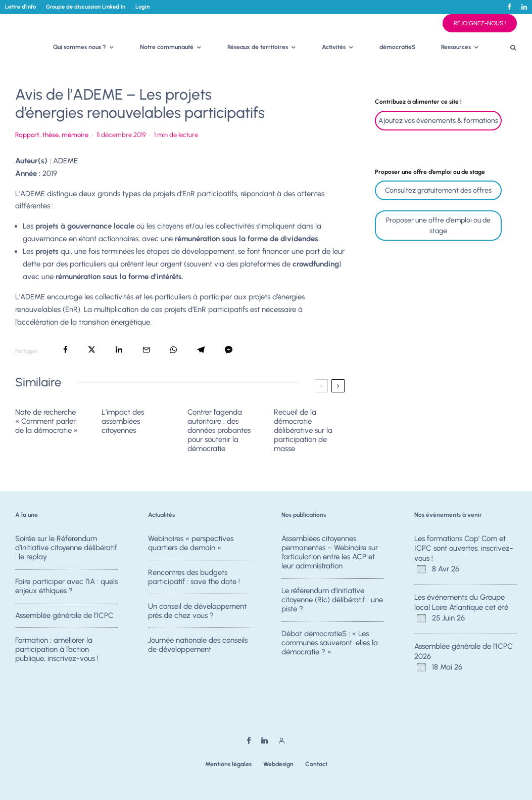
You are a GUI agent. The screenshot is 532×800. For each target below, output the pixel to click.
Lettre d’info (20, 7)
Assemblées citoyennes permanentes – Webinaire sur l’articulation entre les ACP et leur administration (330, 552)
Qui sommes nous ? (80, 47)
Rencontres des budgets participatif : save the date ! (194, 577)
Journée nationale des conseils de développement (198, 650)
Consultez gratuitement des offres (438, 190)
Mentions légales (228, 764)
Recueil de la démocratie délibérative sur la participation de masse (303, 430)
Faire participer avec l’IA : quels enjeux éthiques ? (66, 586)
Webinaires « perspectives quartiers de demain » (191, 543)
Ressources (456, 47)
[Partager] (65, 350)
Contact (316, 764)
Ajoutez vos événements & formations (438, 121)
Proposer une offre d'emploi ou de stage (438, 226)
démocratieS (398, 47)
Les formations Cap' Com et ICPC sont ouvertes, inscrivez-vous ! (464, 548)
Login (142, 7)
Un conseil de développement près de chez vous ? (197, 612)
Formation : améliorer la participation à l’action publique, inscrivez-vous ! (57, 654)
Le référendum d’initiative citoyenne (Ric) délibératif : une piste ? (332, 600)
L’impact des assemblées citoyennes (123, 421)
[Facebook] (509, 7)
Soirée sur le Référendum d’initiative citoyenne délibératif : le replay (66, 548)
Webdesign (278, 764)
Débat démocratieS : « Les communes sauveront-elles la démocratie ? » (330, 644)
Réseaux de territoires (258, 47)
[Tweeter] (92, 350)
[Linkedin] (524, 7)
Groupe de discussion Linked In (86, 7)
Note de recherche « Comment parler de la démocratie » (46, 421)
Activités (334, 47)
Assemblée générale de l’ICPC (64, 617)
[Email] (146, 350)
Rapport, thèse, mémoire (52, 135)
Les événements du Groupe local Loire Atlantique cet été (461, 602)
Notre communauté (167, 47)
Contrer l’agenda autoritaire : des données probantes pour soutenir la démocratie (219, 430)
